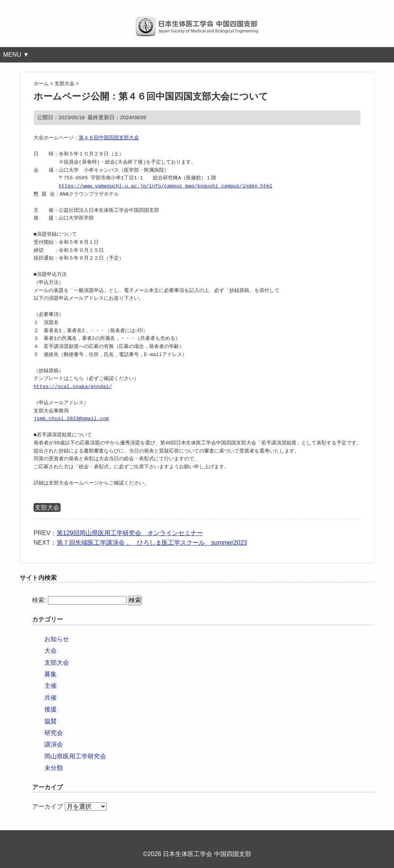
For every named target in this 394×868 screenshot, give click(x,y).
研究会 (54, 733)
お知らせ (57, 639)
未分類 (54, 768)
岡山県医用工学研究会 (75, 756)
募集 (51, 674)
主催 (51, 686)
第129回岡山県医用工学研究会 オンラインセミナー (130, 533)
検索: (39, 600)
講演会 (54, 744)
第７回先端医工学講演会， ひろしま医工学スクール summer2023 (152, 543)
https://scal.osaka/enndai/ (73, 387)
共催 (51, 698)
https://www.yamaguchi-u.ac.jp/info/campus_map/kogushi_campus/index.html (166, 186)
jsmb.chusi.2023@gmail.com (71, 419)
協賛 (51, 721)
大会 (51, 651)
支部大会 (47, 507)
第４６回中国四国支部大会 (109, 138)
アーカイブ (47, 806)
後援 (51, 709)
